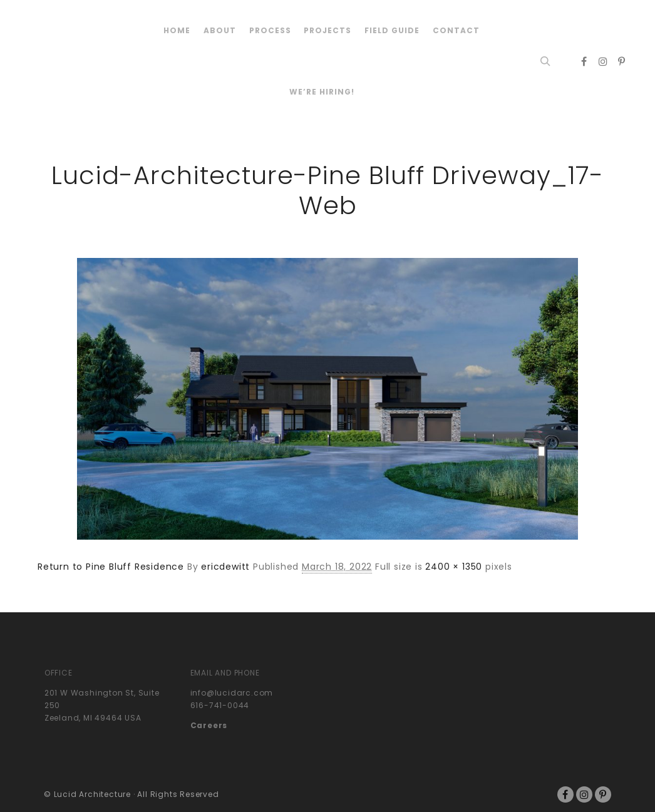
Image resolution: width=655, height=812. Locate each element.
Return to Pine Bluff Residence (111, 567)
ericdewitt (225, 567)
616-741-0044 (220, 705)
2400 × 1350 (454, 567)
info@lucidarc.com (232, 693)
